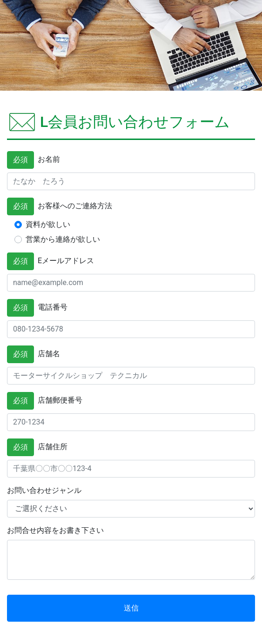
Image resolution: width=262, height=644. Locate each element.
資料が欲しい (48, 224)
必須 (20, 160)
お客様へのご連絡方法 (60, 206)
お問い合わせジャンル (44, 490)
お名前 (34, 160)
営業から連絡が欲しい (63, 239)
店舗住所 (37, 447)
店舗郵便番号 (45, 401)
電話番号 (37, 308)
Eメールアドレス (50, 261)
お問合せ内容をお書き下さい (55, 530)
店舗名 (34, 354)
